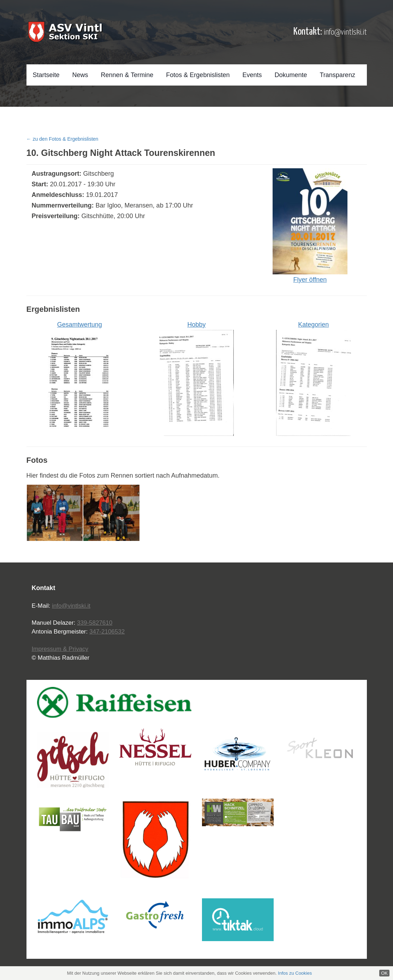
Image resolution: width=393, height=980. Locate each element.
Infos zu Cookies (295, 973)
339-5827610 (95, 623)
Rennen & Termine (127, 75)
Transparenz (338, 75)
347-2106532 (107, 632)
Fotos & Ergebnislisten (198, 75)
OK (384, 973)
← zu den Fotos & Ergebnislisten (62, 139)
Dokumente (291, 75)
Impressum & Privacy (60, 649)
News (80, 75)
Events (252, 75)
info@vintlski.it (345, 32)
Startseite (46, 75)
